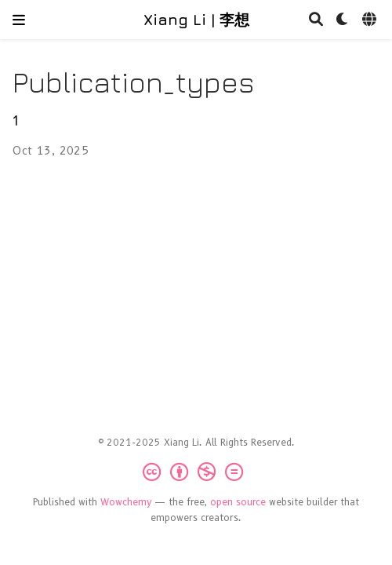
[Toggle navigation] (19, 20)
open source (238, 502)
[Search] (316, 20)
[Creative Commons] (196, 472)
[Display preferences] (343, 20)
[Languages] (371, 20)
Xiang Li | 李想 (196, 19)
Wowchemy (126, 502)
